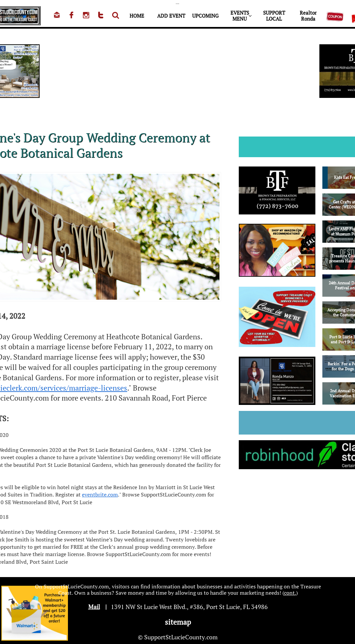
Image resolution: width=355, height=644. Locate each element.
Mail (94, 607)
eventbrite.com (100, 494)
